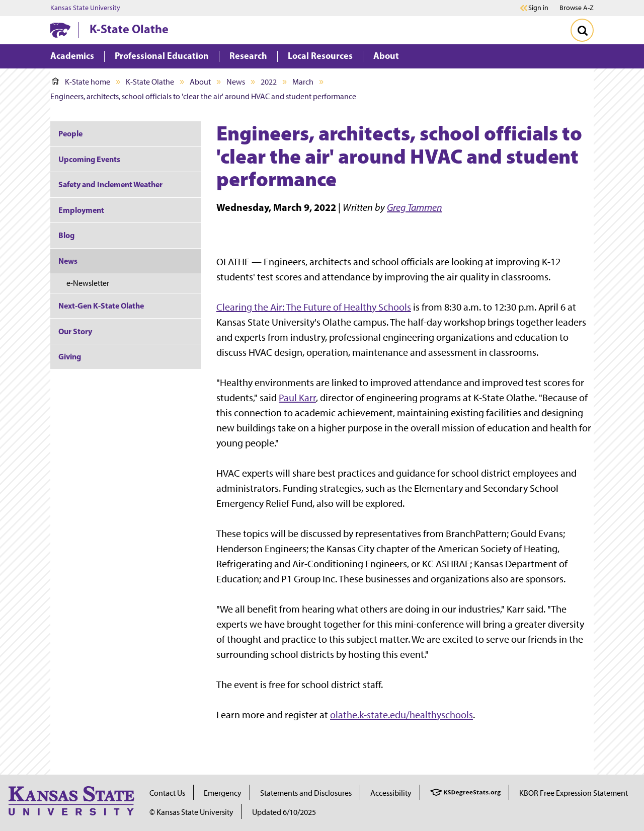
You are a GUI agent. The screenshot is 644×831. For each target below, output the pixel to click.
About (200, 82)
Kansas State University (85, 8)
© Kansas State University (191, 812)
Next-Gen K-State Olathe (101, 306)
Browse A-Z (577, 8)
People (70, 133)
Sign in (538, 8)
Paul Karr (297, 398)
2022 (269, 82)
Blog (66, 235)
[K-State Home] (60, 30)
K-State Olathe (129, 29)
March (303, 82)
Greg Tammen (415, 207)
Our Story (75, 331)
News (236, 82)
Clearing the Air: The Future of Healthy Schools (314, 307)
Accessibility (391, 793)
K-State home (81, 82)
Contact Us (167, 793)
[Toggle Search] (582, 30)
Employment (81, 210)
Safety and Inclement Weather (110, 184)
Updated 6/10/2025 (284, 812)
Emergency (223, 793)
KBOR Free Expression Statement (574, 793)
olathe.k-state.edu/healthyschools (401, 715)
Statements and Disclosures (306, 793)
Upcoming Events (89, 159)
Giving (70, 356)
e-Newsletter (88, 283)
